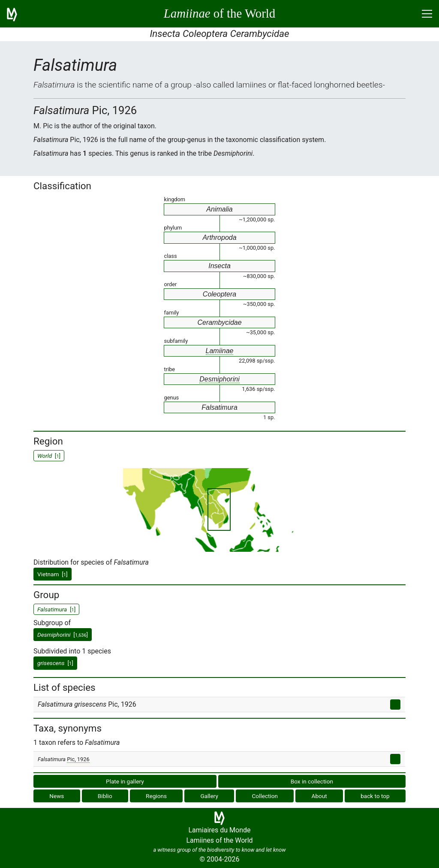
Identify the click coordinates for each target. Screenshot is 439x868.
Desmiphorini (219, 379)
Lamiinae (220, 351)
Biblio (105, 796)
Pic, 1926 (78, 759)
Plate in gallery (125, 781)
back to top (375, 796)
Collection (265, 796)
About (319, 796)
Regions (156, 796)
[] (63, 635)
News (57, 796)
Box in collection (312, 781)
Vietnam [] (53, 574)
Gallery (209, 796)
